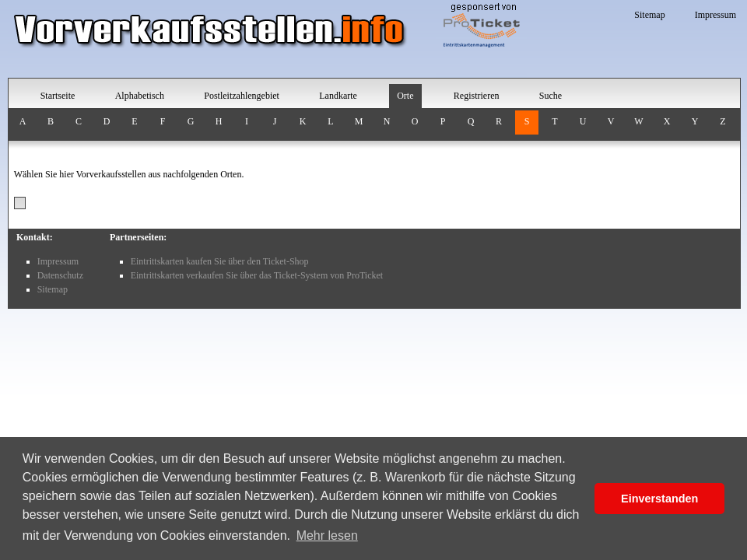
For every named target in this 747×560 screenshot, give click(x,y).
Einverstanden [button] (659, 499)
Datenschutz (60, 275)
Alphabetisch (140, 96)
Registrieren (477, 96)
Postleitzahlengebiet (242, 96)
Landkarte (338, 96)
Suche (551, 96)
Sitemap (649, 15)
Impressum (715, 15)
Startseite (58, 96)
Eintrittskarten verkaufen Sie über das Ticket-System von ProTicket (257, 275)
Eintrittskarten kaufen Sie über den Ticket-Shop (220, 261)
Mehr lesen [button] (327, 535)
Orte (405, 96)
